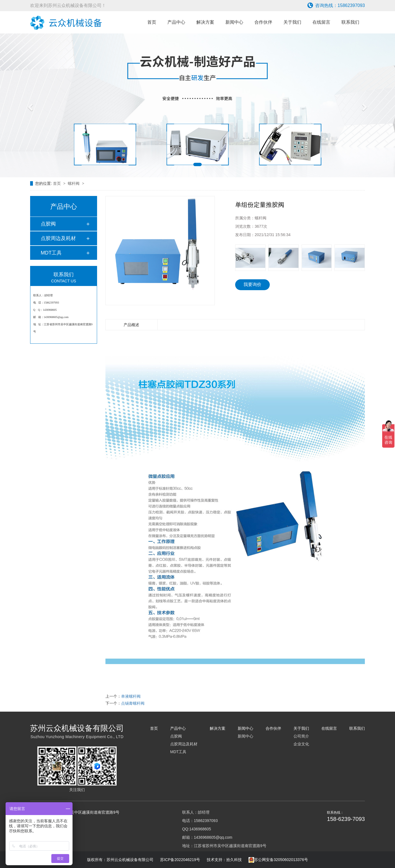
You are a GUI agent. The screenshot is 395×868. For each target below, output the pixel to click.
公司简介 (301, 736)
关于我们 (292, 22)
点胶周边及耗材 (58, 238)
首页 (152, 22)
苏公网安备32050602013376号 (278, 860)
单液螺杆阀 (131, 696)
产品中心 (176, 22)
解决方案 (205, 22)
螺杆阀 (74, 183)
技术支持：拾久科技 (224, 860)
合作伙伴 (263, 22)
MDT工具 (51, 253)
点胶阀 (48, 224)
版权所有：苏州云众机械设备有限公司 (121, 860)
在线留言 (321, 22)
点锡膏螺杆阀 (133, 703)
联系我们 (350, 22)
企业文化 (301, 744)
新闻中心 (234, 22)
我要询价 (252, 284)
